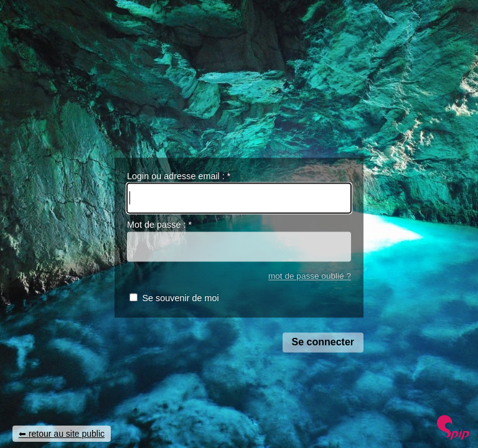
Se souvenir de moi (180, 299)
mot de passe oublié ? (310, 276)
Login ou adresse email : (179, 176)
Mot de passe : (159, 225)
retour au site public (67, 434)
